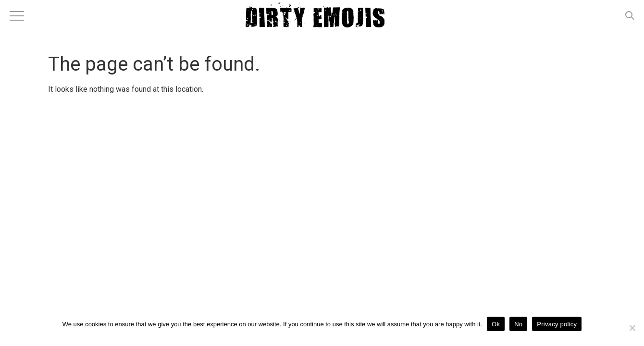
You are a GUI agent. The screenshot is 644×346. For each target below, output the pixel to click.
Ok (496, 324)
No (518, 324)
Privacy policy (557, 324)
